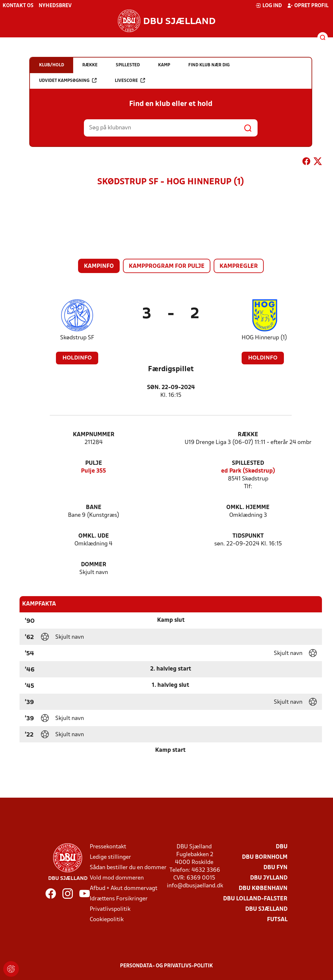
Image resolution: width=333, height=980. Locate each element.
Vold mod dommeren (117, 878)
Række (248, 435)
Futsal (277, 920)
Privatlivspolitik (110, 909)
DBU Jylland (269, 878)
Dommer (94, 565)
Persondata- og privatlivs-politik (166, 966)
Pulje (94, 463)
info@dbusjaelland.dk (195, 886)
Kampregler (239, 266)
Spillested (248, 463)
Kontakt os (18, 6)
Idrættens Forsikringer (119, 899)
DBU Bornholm (265, 857)
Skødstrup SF (77, 338)
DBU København (263, 889)
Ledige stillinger (110, 857)
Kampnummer (94, 435)
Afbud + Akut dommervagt (124, 889)
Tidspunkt (248, 536)
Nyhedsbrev (55, 6)
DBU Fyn (275, 868)
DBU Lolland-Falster (255, 899)
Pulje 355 (93, 471)
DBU (282, 847)
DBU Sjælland (266, 909)
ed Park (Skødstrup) (248, 471)
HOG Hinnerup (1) (264, 338)
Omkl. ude (94, 536)
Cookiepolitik (107, 920)
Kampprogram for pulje (167, 266)
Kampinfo (99, 266)
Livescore (130, 80)
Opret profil (308, 6)
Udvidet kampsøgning (68, 80)
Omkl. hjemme (248, 508)
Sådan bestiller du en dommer (128, 868)
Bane (94, 508)
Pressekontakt (108, 847)
